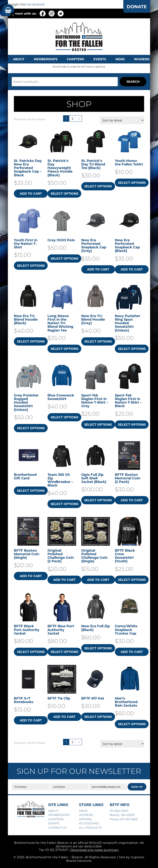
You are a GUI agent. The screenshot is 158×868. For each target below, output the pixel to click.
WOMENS (142, 59)
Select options (31, 491)
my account (36, 4)
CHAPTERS (75, 59)
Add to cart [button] (31, 193)
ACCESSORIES (89, 823)
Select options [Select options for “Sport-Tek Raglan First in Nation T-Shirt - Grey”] (98, 424)
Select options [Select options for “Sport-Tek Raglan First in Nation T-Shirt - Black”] (132, 424)
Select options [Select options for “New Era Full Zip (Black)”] (98, 648)
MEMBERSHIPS (46, 59)
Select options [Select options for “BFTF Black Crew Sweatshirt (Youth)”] (132, 580)
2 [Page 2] (73, 118)
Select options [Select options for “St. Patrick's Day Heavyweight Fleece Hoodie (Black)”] (64, 193)
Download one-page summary (95, 850)
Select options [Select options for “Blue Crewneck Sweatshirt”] (64, 417)
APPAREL (86, 819)
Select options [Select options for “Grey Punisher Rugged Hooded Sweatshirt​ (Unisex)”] (31, 428)
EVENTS (100, 59)
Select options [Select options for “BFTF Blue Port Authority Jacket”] (64, 652)
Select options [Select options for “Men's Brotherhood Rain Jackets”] (132, 724)
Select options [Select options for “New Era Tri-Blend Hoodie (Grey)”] (98, 341)
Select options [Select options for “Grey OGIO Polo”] (64, 258)
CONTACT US (57, 828)
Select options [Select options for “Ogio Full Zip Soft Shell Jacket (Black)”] (98, 500)
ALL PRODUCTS (90, 828)
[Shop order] (122, 120)
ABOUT (19, 59)
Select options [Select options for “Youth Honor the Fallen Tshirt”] (132, 183)
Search (133, 82)
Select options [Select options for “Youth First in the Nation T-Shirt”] (31, 266)
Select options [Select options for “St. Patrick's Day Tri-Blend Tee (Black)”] (98, 186)
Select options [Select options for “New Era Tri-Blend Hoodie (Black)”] (31, 341)
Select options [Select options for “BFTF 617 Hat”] (98, 717)
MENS (120, 59)
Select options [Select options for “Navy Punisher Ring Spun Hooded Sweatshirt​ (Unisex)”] (132, 349)
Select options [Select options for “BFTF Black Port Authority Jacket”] (31, 652)
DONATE (137, 6)
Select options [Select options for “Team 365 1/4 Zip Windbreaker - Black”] (64, 504)
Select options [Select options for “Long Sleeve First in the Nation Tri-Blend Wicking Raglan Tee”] (64, 349)
